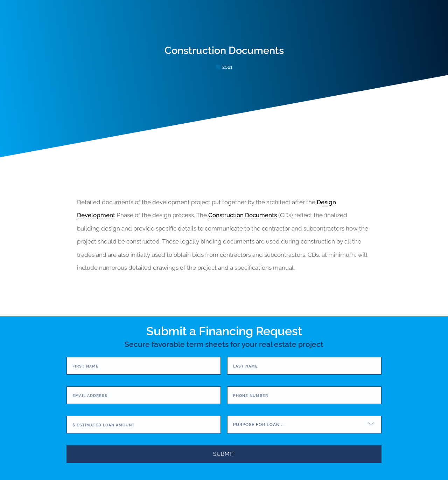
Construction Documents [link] (243, 215)
